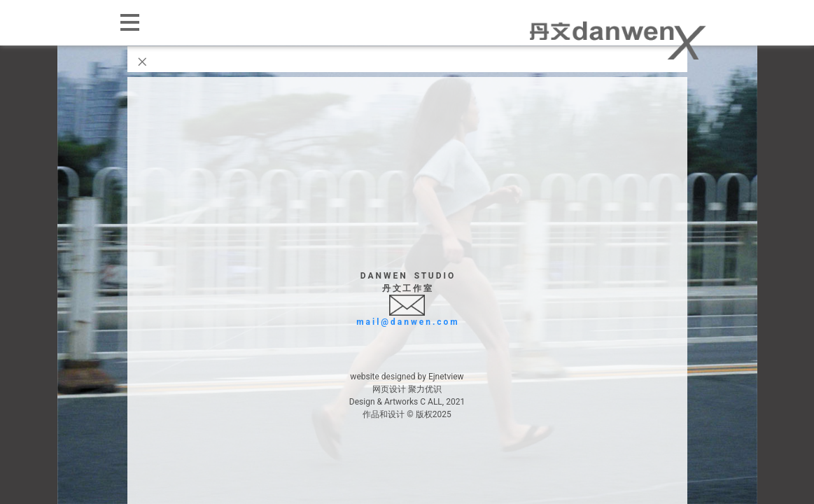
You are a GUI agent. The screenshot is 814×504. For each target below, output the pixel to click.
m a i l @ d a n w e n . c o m (407, 322)
